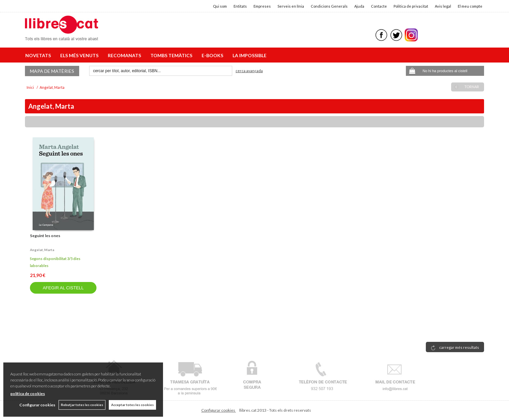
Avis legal (443, 6)
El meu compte (470, 6)
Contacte (379, 6)
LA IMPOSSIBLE (250, 55)
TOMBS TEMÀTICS (172, 55)
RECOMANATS (125, 55)
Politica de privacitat (411, 6)
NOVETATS (39, 55)
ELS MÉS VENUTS (80, 55)
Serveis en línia (291, 6)
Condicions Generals (329, 6)
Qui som (220, 6)
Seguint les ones (45, 236)
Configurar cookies (219, 410)
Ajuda (359, 6)
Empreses (262, 6)
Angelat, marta (42, 250)
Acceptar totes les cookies (132, 405)
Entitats (240, 6)
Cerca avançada (249, 71)
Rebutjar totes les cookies (82, 405)
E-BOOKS (213, 55)
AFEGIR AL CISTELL (63, 288)
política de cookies (28, 394)
